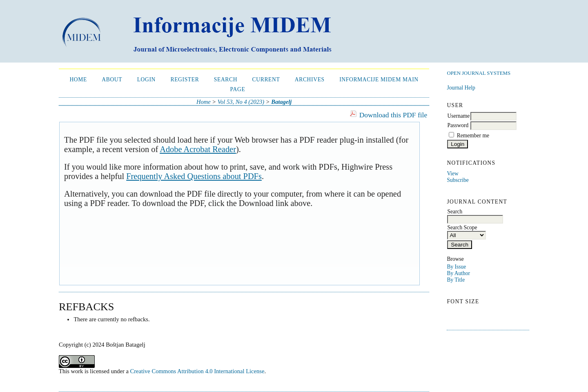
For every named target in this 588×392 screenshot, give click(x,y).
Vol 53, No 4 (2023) (241, 102)
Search (226, 80)
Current (266, 80)
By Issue (456, 267)
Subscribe (458, 180)
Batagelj (281, 102)
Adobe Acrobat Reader (198, 149)
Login (146, 80)
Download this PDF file (393, 115)
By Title (456, 280)
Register (185, 80)
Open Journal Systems (479, 73)
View (452, 174)
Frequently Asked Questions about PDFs (194, 176)
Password (458, 125)
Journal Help (461, 88)
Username (458, 116)
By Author (458, 273)
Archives (310, 80)
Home (78, 80)
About (112, 80)
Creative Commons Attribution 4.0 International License (197, 371)
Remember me (473, 136)
